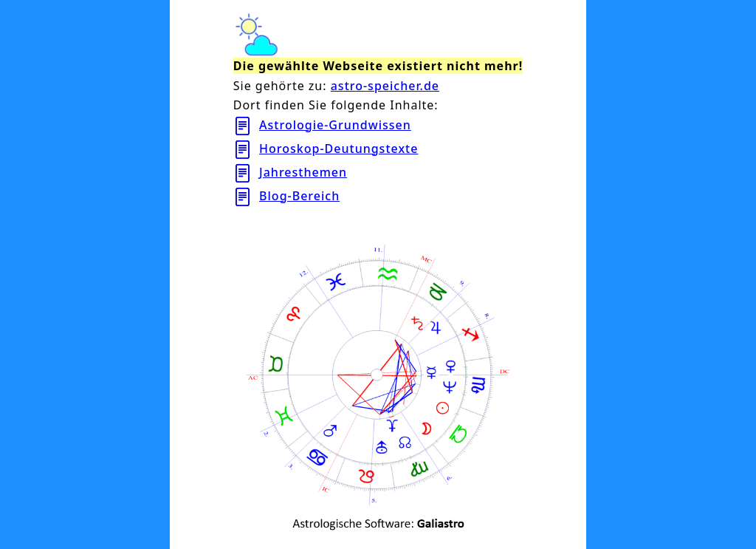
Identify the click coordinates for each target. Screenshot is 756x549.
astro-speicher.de (385, 86)
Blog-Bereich (299, 196)
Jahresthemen (303, 172)
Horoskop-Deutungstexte (339, 149)
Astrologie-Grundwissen (335, 125)
